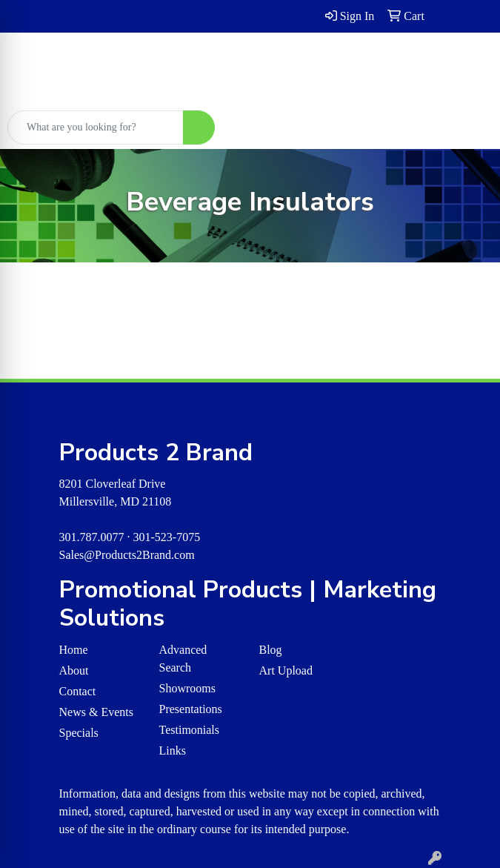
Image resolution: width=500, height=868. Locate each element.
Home (74, 650)
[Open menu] (470, 127)
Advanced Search (183, 659)
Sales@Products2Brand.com (127, 555)
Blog (271, 650)
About (74, 670)
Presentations (191, 709)
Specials (79, 733)
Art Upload (286, 670)
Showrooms (187, 688)
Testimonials (190, 730)
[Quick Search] (96, 127)
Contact (78, 691)
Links (173, 751)
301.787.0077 (92, 537)
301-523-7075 (167, 537)
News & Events (96, 712)
